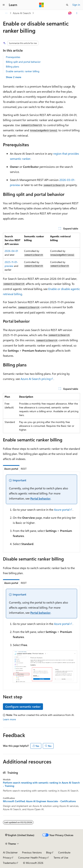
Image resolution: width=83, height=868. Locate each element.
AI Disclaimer (10, 852)
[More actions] (77, 13)
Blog (49, 852)
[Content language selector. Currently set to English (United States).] (20, 835)
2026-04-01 (11, 251)
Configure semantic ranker (23, 706)
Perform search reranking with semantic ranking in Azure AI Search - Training (41, 784)
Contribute (64, 852)
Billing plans (12, 66)
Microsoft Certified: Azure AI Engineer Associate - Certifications (39, 801)
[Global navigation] (4, 5)
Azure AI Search (22, 13)
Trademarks (9, 863)
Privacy (7, 858)
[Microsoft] (41, 5)
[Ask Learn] (70, 13)
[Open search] (67, 5)
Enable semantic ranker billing (23, 71)
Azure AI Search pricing (36, 379)
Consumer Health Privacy (32, 858)
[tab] (11, 469)
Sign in (76, 5)
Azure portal (62, 510)
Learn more (9, 719)
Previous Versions (32, 852)
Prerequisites (13, 57)
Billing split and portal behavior (23, 62)
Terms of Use (61, 858)
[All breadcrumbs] (6, 13)
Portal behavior (40, 498)
